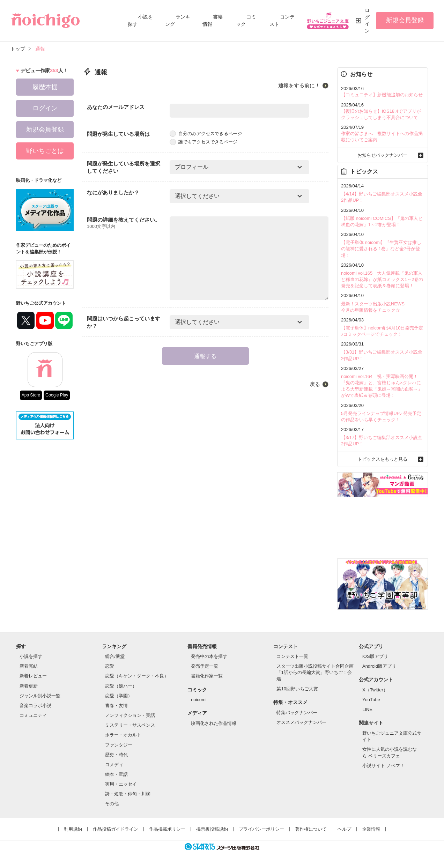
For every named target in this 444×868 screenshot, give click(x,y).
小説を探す (31, 656)
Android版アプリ (379, 666)
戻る (315, 384)
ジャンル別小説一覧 (40, 696)
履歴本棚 (45, 87)
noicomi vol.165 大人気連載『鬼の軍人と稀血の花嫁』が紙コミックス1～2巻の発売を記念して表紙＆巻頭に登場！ (382, 279)
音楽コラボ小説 (35, 706)
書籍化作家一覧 (207, 676)
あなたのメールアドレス (116, 107)
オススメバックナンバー (301, 722)
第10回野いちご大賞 (297, 689)
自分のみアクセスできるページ (206, 133)
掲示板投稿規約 (212, 829)
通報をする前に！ (299, 85)
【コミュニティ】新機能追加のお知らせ (382, 95)
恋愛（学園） (119, 696)
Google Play (57, 395)
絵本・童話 (116, 774)
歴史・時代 (116, 755)
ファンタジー (119, 745)
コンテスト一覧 (292, 656)
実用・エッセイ (121, 784)
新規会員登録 (405, 20)
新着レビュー (33, 676)
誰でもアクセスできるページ (203, 142)
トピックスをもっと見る (382, 459)
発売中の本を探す (209, 656)
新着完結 (29, 666)
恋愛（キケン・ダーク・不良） (137, 676)
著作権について (311, 829)
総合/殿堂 (115, 656)
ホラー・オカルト (123, 735)
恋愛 (110, 666)
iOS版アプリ (375, 656)
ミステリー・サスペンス (130, 725)
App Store (31, 395)
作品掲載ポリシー (167, 829)
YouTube (371, 700)
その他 (112, 804)
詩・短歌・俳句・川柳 (128, 794)
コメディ (114, 765)
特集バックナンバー (297, 713)
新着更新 (29, 686)
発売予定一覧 (205, 666)
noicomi (199, 700)
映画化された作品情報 (214, 723)
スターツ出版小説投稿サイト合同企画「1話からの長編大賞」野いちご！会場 (315, 672)
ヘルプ (344, 829)
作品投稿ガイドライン (116, 829)
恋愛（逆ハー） (121, 686)
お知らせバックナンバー (382, 155)
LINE (367, 709)
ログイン (367, 20)
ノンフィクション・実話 (130, 715)
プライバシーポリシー (261, 829)
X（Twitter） (375, 690)
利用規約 (73, 829)
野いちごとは (45, 151)
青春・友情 (116, 706)
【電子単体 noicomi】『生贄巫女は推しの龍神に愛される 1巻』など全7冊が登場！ (381, 249)
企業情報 (371, 829)
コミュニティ (33, 715)
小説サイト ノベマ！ (383, 766)
